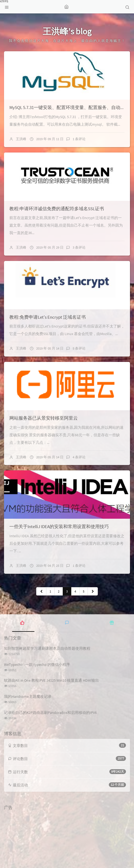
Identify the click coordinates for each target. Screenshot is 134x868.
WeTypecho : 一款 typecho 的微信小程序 (37, 664)
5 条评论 (79, 348)
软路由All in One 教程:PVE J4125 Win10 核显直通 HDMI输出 (51, 680)
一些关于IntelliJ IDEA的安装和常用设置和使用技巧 (59, 526)
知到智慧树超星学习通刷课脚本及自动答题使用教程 (47, 648)
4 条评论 (79, 457)
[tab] (22, 622)
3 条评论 (79, 247)
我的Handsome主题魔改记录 (28, 696)
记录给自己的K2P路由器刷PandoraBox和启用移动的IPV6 (50, 713)
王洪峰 (21, 139)
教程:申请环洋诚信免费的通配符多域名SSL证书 (57, 209)
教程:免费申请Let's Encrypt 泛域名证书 (48, 317)
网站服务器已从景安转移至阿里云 (44, 418)
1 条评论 (79, 139)
